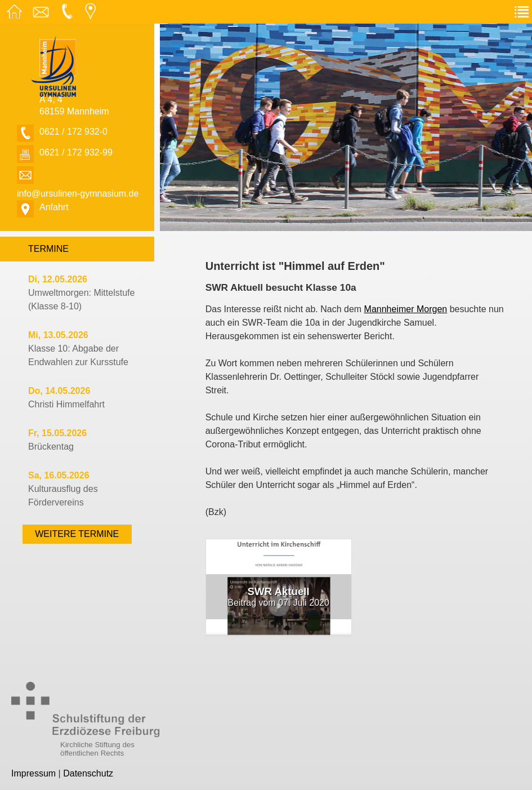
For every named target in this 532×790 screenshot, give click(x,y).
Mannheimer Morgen (406, 309)
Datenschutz (88, 773)
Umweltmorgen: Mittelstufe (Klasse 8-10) (81, 293)
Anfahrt (54, 207)
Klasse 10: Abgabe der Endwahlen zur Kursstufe (78, 349)
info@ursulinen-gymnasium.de (78, 194)
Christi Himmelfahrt (66, 398)
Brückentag (57, 440)
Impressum (33, 773)
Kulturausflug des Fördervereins (63, 489)
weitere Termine (77, 534)
